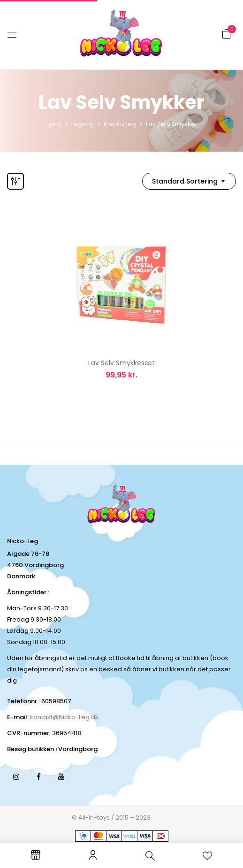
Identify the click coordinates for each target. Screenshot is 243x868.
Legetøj (83, 124)
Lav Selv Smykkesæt (121, 363)
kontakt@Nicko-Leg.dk (64, 717)
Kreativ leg (120, 124)
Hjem (53, 124)
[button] (227, 34)
